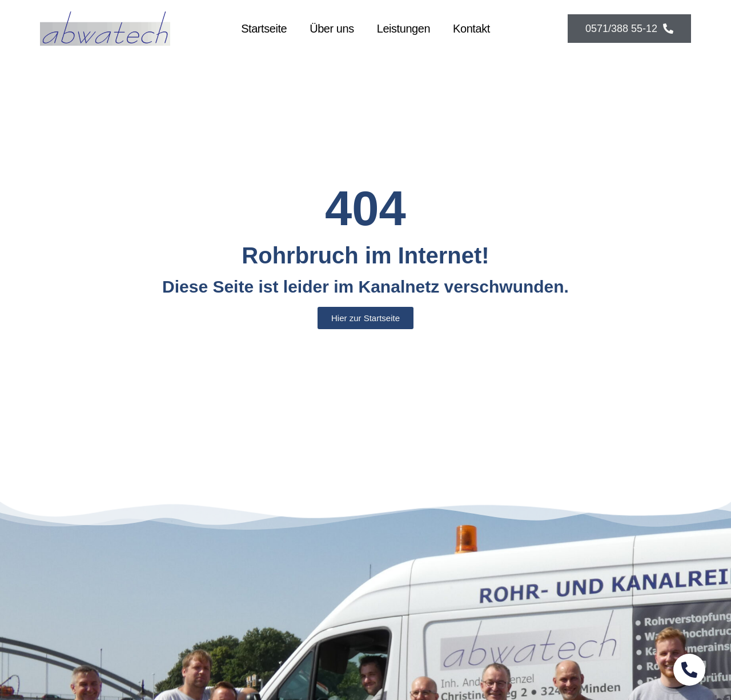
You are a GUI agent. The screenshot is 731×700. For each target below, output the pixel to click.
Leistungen (403, 29)
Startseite (264, 29)
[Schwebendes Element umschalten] (689, 670)
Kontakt (471, 29)
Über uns (332, 29)
